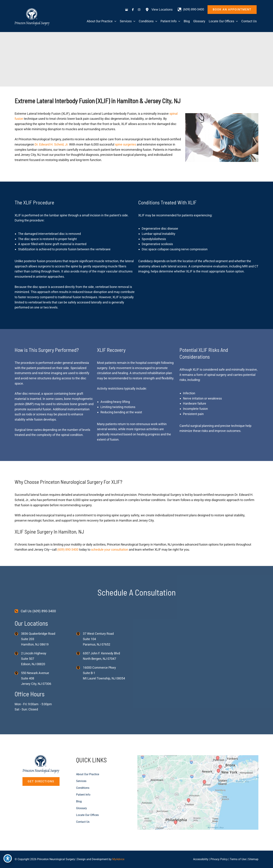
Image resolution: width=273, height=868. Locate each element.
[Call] (191, 9)
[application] (114, 21)
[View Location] (18, 633)
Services (82, 781)
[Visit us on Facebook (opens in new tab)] (133, 10)
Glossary (82, 807)
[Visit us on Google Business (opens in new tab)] (127, 10)
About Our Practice (89, 774)
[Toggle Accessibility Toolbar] (8, 860)
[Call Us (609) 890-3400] (35, 611)
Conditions (83, 787)
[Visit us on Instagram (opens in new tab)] (139, 10)
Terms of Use (238, 859)
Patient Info (84, 794)
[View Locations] (159, 10)
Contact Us (84, 820)
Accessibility (201, 859)
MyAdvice (118, 859)
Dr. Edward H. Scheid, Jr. (52, 144)
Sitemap (253, 859)
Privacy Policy (219, 859)
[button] (232, 10)
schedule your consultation (110, 550)
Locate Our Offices (89, 814)
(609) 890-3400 (68, 550)
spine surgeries (125, 144)
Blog (79, 801)
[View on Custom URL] (198, 792)
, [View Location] (34, 659)
